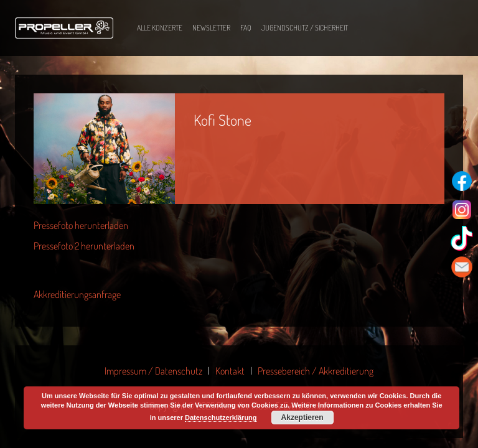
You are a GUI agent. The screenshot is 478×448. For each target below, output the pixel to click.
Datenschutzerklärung (221, 418)
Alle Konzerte (160, 28)
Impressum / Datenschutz (153, 371)
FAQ (246, 28)
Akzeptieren (302, 418)
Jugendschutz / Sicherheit (305, 28)
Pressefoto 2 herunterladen (84, 246)
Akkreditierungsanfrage (77, 294)
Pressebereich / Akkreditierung (316, 371)
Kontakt (230, 371)
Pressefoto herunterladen (81, 225)
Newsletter (211, 28)
